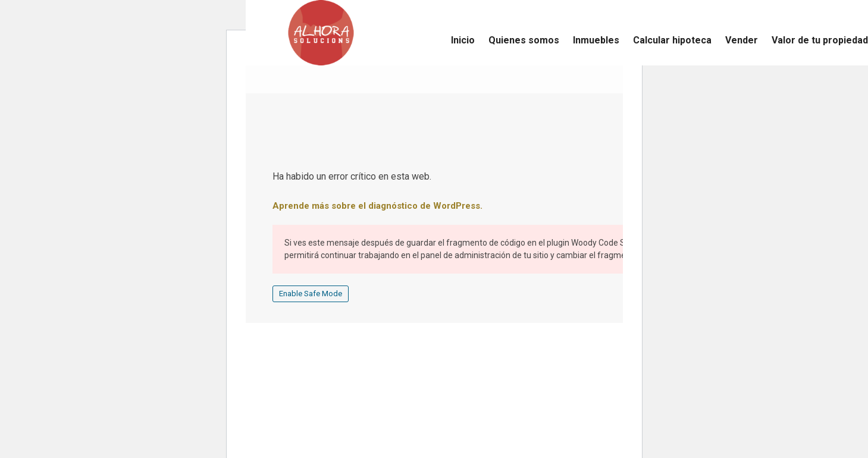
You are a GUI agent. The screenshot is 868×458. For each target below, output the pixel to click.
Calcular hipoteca (672, 40)
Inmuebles (596, 40)
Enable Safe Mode (311, 294)
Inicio (463, 40)
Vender (742, 40)
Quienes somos (524, 40)
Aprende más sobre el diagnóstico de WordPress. (377, 206)
